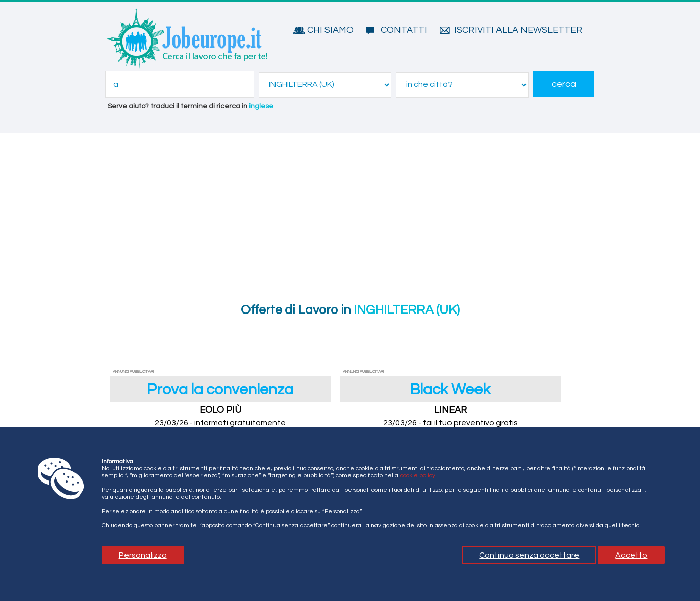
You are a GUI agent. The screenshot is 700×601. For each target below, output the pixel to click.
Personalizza (143, 555)
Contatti (404, 30)
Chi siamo (330, 30)
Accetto (631, 555)
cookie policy (418, 476)
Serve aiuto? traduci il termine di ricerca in (191, 106)
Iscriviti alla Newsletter (518, 30)
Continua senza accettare (529, 555)
